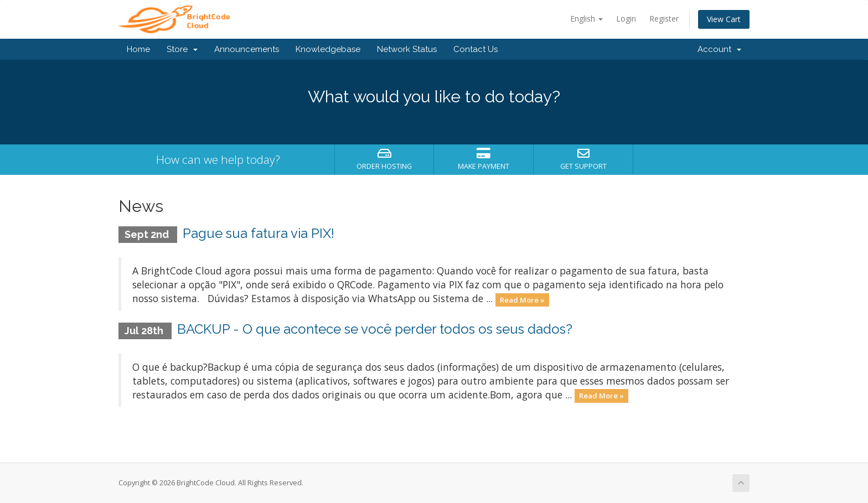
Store (182, 49)
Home (138, 49)
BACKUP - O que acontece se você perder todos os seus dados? (375, 329)
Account (719, 49)
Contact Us (476, 49)
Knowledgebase (328, 49)
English (587, 19)
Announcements (247, 49)
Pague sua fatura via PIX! (259, 233)
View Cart (724, 19)
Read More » (522, 299)
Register (664, 19)
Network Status (407, 49)
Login (626, 19)
